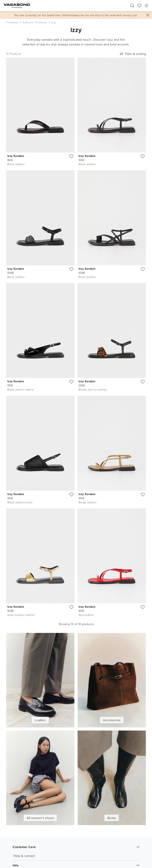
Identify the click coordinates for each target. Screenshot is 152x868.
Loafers (40, 720)
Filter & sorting (133, 54)
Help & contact (24, 856)
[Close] (148, 15)
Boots (112, 818)
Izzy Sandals (16, 156)
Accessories (112, 720)
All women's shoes (40, 818)
